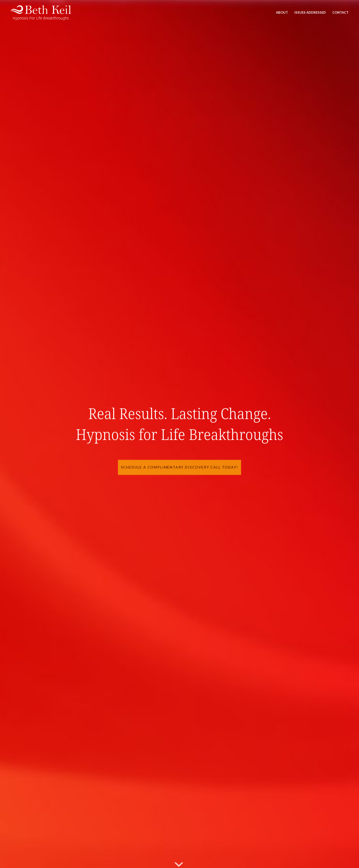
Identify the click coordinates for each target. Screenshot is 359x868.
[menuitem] (282, 12)
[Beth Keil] (42, 12)
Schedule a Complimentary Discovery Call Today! (180, 466)
